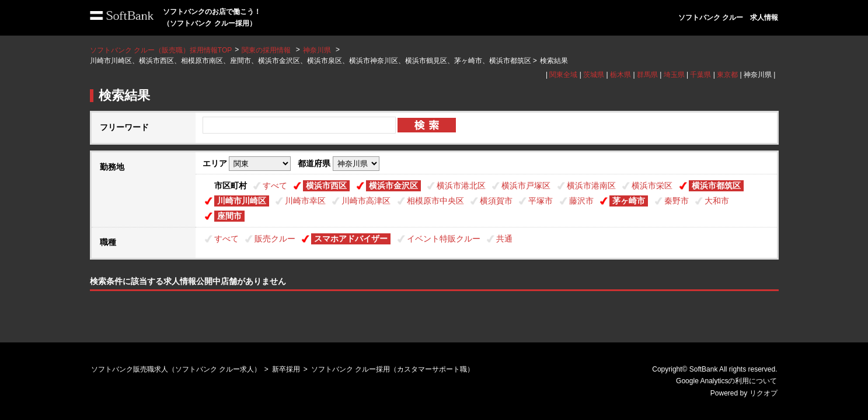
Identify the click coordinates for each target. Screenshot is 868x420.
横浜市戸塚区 (526, 185)
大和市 (717, 201)
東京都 (727, 75)
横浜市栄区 (652, 185)
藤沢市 (581, 201)
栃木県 (621, 75)
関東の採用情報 (267, 50)
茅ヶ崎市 (629, 201)
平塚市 (541, 201)
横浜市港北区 (461, 185)
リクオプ (764, 393)
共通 (504, 239)
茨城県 (594, 75)
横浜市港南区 (591, 185)
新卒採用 (286, 369)
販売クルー (275, 239)
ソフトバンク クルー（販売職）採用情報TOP (161, 50)
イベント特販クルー (444, 239)
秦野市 (677, 201)
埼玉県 (674, 75)
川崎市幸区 (305, 201)
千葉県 (700, 75)
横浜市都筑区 (716, 185)
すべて (275, 185)
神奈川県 (317, 50)
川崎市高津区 (366, 201)
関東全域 (563, 75)
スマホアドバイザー (351, 239)
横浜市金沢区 (393, 185)
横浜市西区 (326, 185)
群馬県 (647, 75)
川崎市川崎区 (242, 201)
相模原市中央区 (435, 201)
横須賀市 (496, 201)
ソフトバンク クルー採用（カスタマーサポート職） (393, 369)
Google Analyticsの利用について (726, 381)
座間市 (229, 216)
